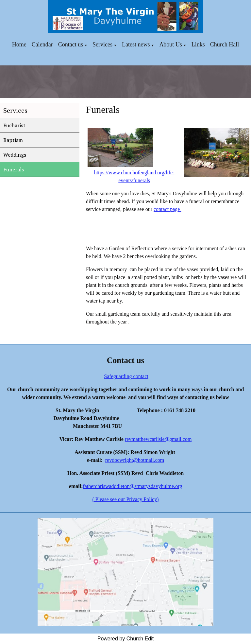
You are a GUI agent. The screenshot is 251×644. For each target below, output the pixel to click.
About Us (171, 44)
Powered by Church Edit (126, 639)
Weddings (15, 155)
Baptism (13, 140)
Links (198, 44)
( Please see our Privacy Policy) (125, 499)
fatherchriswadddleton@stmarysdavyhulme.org (132, 486)
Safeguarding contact (126, 376)
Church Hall (225, 44)
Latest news (136, 44)
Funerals (14, 169)
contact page (167, 209)
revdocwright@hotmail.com (135, 460)
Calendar (42, 44)
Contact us (71, 44)
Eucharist (14, 125)
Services (102, 44)
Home (19, 44)
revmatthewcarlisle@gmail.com (158, 439)
